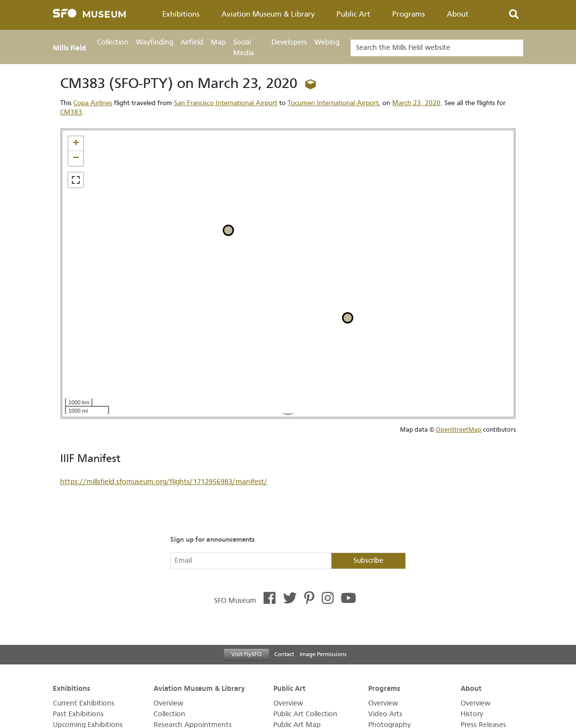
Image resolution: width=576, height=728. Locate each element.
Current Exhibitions (84, 703)
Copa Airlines (93, 103)
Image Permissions (323, 654)
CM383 (71, 112)
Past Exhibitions (78, 714)
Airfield (192, 42)
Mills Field (69, 48)
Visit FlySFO (246, 654)
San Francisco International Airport (226, 103)
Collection (113, 42)
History (472, 714)
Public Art (353, 14)
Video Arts (385, 714)
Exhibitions (181, 14)
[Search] (437, 48)
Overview (168, 703)
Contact (284, 654)
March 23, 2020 (416, 103)
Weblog (327, 42)
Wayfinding (155, 42)
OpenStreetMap (459, 430)
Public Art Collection (305, 714)
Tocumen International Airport (333, 103)
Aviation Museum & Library (268, 14)
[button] (76, 144)
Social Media (244, 48)
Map (218, 42)
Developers (289, 42)
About (458, 14)
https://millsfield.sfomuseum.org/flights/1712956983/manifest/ (164, 482)
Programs (409, 14)
